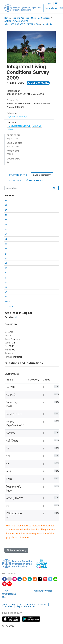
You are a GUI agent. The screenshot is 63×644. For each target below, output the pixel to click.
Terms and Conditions (36, 604)
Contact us (16, 604)
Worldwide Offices (43, 591)
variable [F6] (47, 24)
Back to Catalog (16, 550)
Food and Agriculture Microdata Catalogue (31, 18)
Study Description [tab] (19, 175)
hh (6, 224)
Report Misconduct (26, 606)
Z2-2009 (9, 306)
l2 (6, 282)
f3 (6, 210)
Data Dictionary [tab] (42, 175)
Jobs (5, 604)
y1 (6, 253)
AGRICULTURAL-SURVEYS (16, 21)
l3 (6, 287)
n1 (6, 229)
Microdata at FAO (54, 8)
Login (48, 3)
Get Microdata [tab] (35, 180)
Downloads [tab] (15, 181)
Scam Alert (7, 606)
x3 (6, 244)
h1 (6, 268)
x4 (6, 297)
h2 (6, 273)
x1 (6, 234)
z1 (6, 258)
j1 (6, 277)
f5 (6, 220)
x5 (6, 249)
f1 (6, 200)
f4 (6, 215)
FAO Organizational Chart (9, 594)
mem (7, 302)
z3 (6, 263)
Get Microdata (38, 83)
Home (7, 18)
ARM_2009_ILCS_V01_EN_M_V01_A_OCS (22, 24)
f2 (6, 205)
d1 (6, 292)
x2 (6, 239)
